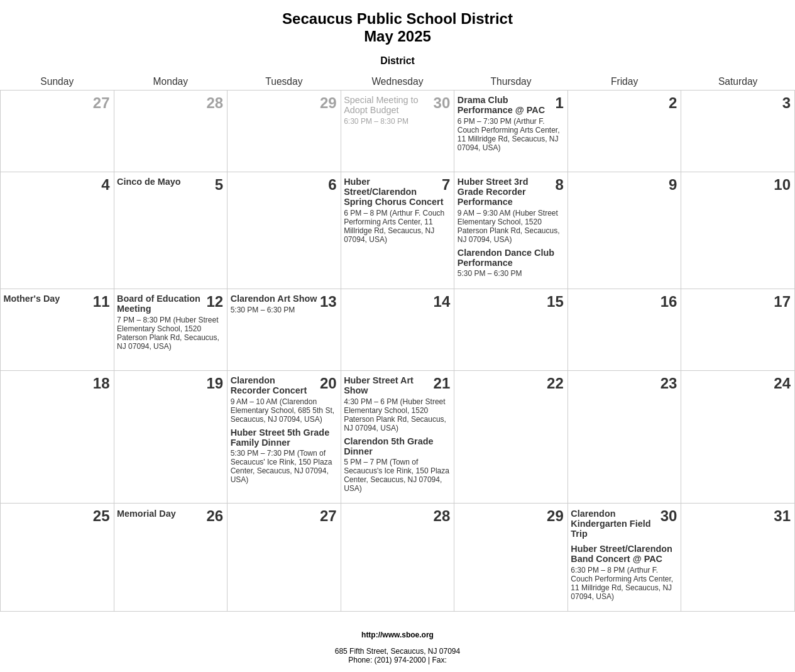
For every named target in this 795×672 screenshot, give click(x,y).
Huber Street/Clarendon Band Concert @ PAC (622, 554)
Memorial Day (146, 514)
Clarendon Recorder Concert (269, 385)
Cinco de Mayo (149, 182)
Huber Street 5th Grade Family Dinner (280, 438)
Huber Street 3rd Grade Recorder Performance (493, 192)
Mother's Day (32, 299)
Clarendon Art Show (274, 299)
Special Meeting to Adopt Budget (381, 105)
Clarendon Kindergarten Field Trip (611, 524)
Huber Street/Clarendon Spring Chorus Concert (393, 192)
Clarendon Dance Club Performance (506, 258)
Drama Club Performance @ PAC (501, 105)
